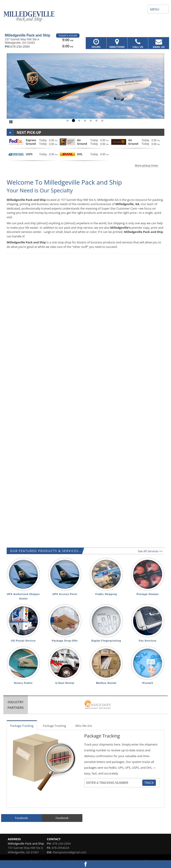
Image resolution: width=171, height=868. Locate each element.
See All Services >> (150, 551)
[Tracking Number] (114, 783)
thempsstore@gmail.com (69, 852)
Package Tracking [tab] (22, 726)
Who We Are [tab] (84, 726)
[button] (85, 152)
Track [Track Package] (149, 783)
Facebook (21, 818)
